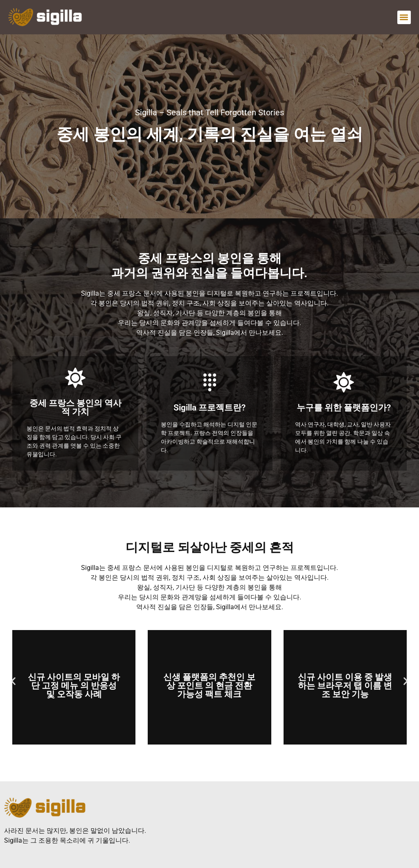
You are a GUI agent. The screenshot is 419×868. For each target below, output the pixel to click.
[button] (404, 17)
